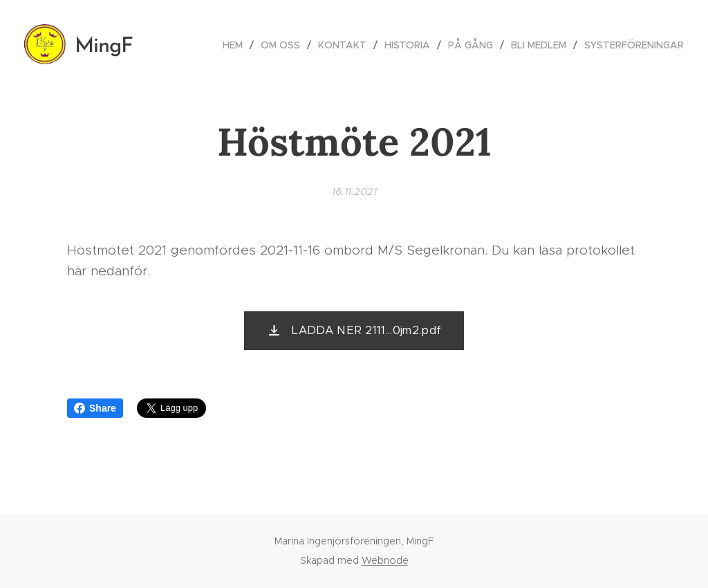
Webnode (385, 560)
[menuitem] (236, 45)
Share (95, 408)
